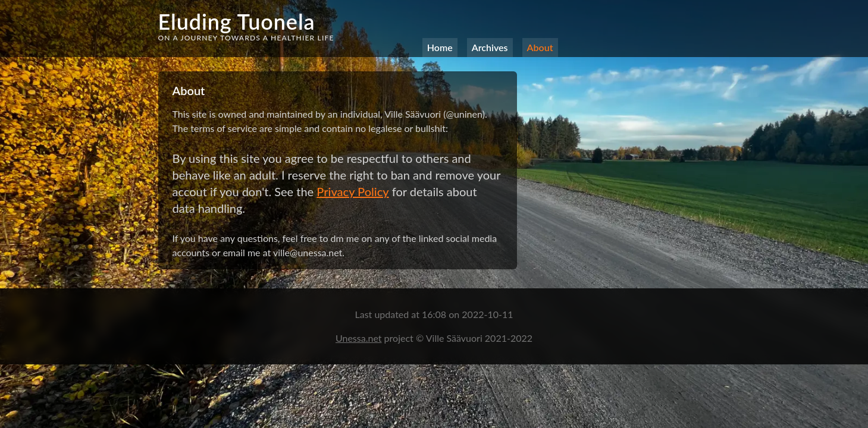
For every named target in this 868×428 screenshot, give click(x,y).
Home (440, 47)
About (540, 47)
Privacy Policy (352, 191)
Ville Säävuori (455, 338)
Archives (490, 47)
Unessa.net (359, 338)
